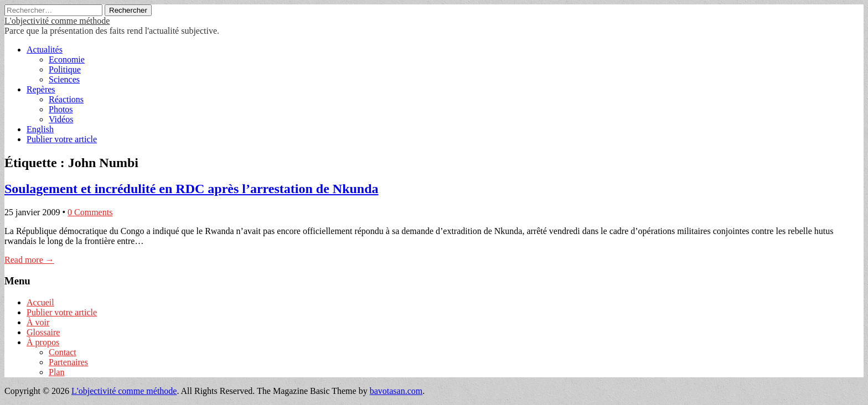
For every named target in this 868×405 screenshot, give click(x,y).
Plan (56, 372)
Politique (65, 69)
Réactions (66, 99)
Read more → (29, 260)
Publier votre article (62, 139)
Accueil (40, 302)
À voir (38, 322)
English (40, 129)
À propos (43, 342)
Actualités (45, 50)
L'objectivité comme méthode (57, 21)
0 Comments (90, 212)
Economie (67, 59)
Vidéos (61, 119)
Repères (41, 89)
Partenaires (68, 362)
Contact (63, 352)
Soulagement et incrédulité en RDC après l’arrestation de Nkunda (192, 189)
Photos (61, 109)
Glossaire (43, 332)
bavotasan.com (396, 391)
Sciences (64, 79)
